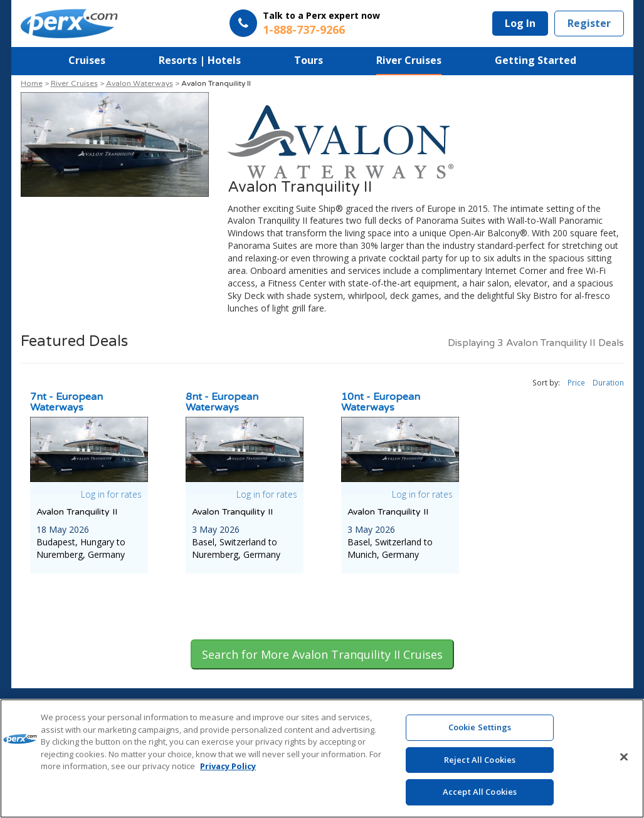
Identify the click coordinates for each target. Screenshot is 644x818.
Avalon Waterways (140, 83)
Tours (309, 60)
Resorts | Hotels (200, 60)
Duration (608, 382)
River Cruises (409, 60)
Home (32, 83)
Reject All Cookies (480, 763)
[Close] (624, 760)
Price (576, 382)
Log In (520, 23)
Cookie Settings (480, 730)
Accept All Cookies (480, 795)
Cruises (87, 60)
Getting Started (536, 60)
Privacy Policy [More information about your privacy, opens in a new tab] (228, 769)
